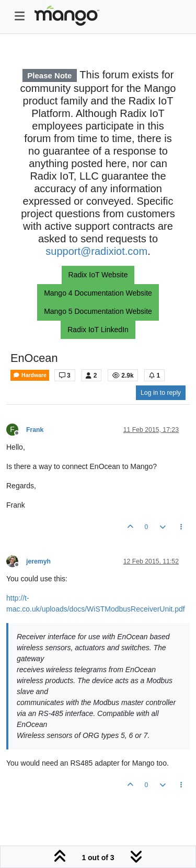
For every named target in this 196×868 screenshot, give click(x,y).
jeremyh (38, 561)
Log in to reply (161, 393)
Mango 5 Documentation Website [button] (98, 311)
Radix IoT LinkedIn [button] (98, 330)
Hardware (30, 375)
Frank (35, 430)
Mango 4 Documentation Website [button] (98, 293)
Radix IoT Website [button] (98, 275)
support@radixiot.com (96, 251)
